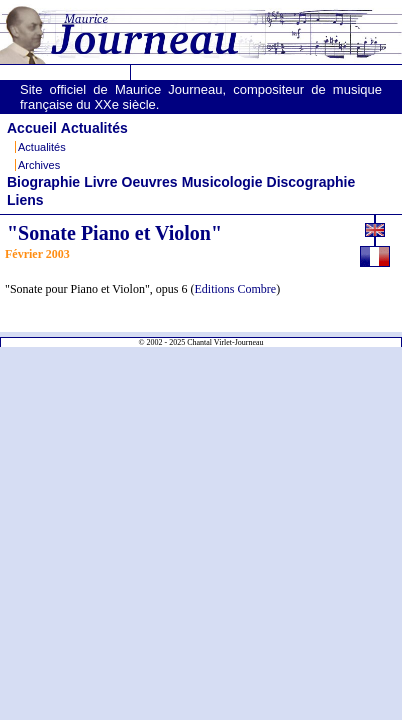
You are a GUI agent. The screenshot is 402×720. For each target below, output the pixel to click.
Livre (100, 182)
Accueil (32, 128)
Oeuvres (150, 182)
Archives (39, 165)
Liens (25, 200)
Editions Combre (236, 289)
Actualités (94, 128)
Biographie (43, 182)
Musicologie (222, 182)
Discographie (311, 182)
